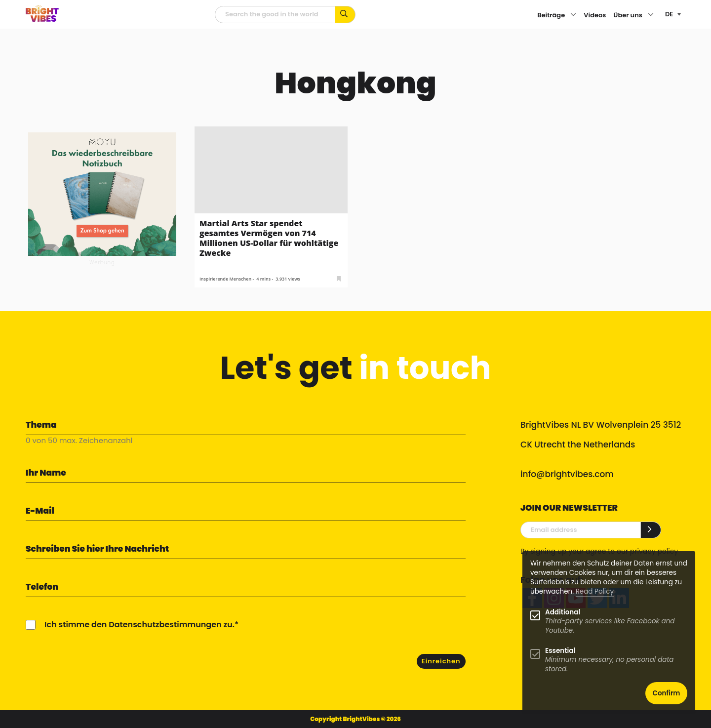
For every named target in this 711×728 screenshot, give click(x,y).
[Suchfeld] (275, 15)
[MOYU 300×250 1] (102, 193)
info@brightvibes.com (567, 474)
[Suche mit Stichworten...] (345, 15)
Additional (563, 612)
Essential (560, 651)
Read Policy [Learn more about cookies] (595, 591)
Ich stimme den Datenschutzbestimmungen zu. (139, 625)
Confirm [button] (667, 693)
